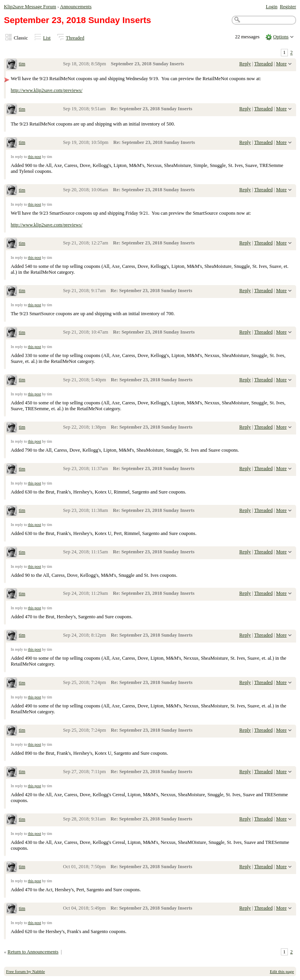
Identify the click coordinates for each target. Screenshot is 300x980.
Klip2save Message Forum (30, 7)
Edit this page (282, 971)
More (281, 64)
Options (281, 37)
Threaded (75, 38)
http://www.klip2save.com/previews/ (46, 90)
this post (34, 157)
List (47, 38)
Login (271, 7)
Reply (245, 64)
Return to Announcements (33, 952)
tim (22, 64)
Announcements (76, 7)
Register (288, 7)
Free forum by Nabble (26, 971)
